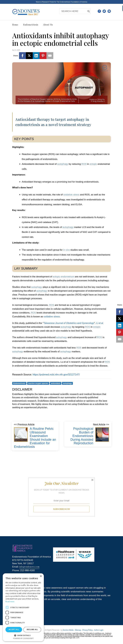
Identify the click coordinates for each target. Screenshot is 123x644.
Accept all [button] (14, 629)
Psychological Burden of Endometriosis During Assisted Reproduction (82, 436)
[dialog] (23, 607)
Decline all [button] (32, 629)
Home (15, 25)
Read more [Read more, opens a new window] (10, 602)
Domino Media (68, 630)
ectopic (93, 164)
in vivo (66, 250)
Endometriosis (31, 25)
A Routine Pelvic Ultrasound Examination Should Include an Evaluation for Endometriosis (35, 438)
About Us (48, 25)
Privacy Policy (88, 630)
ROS (84, 164)
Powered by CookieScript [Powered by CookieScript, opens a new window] (23, 638)
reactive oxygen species (38, 383)
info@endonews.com (29, 567)
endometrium (67, 277)
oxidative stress (71, 195)
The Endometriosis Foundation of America (72, 2)
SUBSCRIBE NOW (62, 509)
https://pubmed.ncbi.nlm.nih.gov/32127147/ (56, 375)
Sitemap (78, 630)
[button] (62, 483)
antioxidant (56, 383)
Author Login (99, 630)
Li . (100, 323)
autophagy (63, 164)
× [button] (41, 576)
